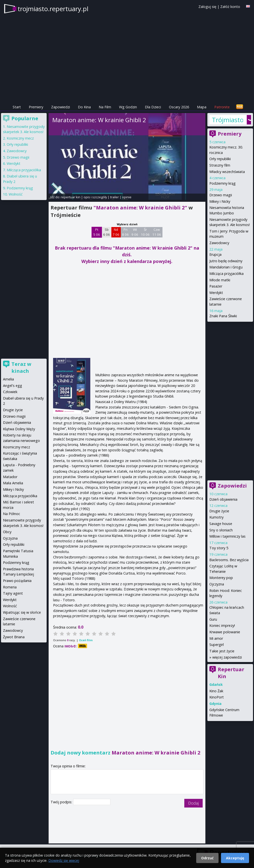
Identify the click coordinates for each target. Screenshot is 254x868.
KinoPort (217, 697)
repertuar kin (71, 197)
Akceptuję (235, 858)
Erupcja (215, 254)
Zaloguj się (207, 7)
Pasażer (216, 286)
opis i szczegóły (95, 197)
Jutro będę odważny (226, 261)
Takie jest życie (222, 651)
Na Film (105, 107)
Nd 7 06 (116, 232)
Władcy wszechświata (227, 172)
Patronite (222, 107)
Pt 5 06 (97, 232)
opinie (127, 197)
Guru (213, 619)
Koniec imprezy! (222, 625)
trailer (114, 197)
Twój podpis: (62, 802)
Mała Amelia (13, 483)
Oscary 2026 (179, 107)
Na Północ (12, 514)
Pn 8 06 (125, 232)
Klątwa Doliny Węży (19, 429)
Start (17, 107)
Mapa (202, 107)
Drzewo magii (221, 195)
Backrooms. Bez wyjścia (229, 560)
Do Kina (84, 107)
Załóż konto (230, 7)
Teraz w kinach (21, 367)
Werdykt (216, 293)
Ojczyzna (217, 584)
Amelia (8, 379)
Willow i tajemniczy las (227, 536)
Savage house (221, 524)
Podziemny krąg (222, 183)
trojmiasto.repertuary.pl (53, 9)
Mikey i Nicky (220, 201)
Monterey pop (221, 578)
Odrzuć (207, 858)
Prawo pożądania (17, 581)
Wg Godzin (128, 107)
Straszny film (220, 165)
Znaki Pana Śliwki (223, 316)
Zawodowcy (219, 243)
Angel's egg (13, 386)
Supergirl (217, 645)
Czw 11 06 (157, 232)
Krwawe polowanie (225, 632)
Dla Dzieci (153, 107)
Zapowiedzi (61, 107)
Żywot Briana (14, 637)
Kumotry (216, 517)
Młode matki (220, 280)
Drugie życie (219, 511)
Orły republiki (220, 159)
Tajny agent (13, 593)
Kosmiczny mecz (20, 138)
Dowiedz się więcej (64, 860)
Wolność (16, 194)
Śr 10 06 (145, 232)
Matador (10, 477)
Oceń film (86, 640)
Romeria (10, 587)
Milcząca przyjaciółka (226, 274)
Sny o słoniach (221, 530)
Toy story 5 (219, 548)
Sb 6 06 (107, 232)
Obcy (7, 532)
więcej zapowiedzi (227, 657)
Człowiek (10, 392)
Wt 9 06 (135, 232)
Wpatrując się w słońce (22, 612)
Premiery (36, 107)
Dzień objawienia (223, 499)
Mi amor (216, 638)
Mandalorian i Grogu (226, 267)
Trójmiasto (228, 120)
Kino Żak (216, 691)
